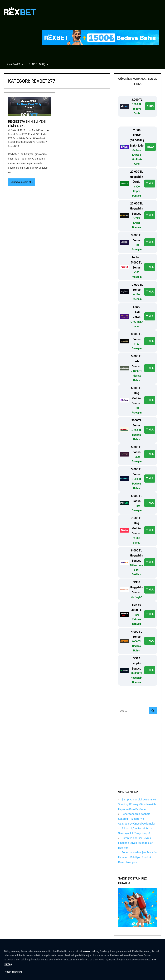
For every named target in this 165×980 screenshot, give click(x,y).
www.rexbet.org (91, 951)
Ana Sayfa (15, 64)
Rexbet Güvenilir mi (35, 138)
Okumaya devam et (21, 182)
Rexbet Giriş (19, 138)
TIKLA (150, 147)
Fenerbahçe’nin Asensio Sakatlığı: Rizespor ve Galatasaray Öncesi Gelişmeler (137, 819)
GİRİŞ (150, 106)
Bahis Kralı (37, 130)
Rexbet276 (30, 142)
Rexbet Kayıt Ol (16, 142)
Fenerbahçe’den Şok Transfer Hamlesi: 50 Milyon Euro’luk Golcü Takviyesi (138, 857)
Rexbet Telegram (13, 972)
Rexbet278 (13, 146)
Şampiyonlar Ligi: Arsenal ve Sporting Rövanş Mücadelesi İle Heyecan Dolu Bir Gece (137, 804)
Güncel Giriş (39, 64)
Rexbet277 (41, 142)
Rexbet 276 (22, 134)
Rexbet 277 (34, 134)
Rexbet (12, 134)
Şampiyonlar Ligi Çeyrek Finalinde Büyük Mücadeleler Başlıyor (135, 843)
